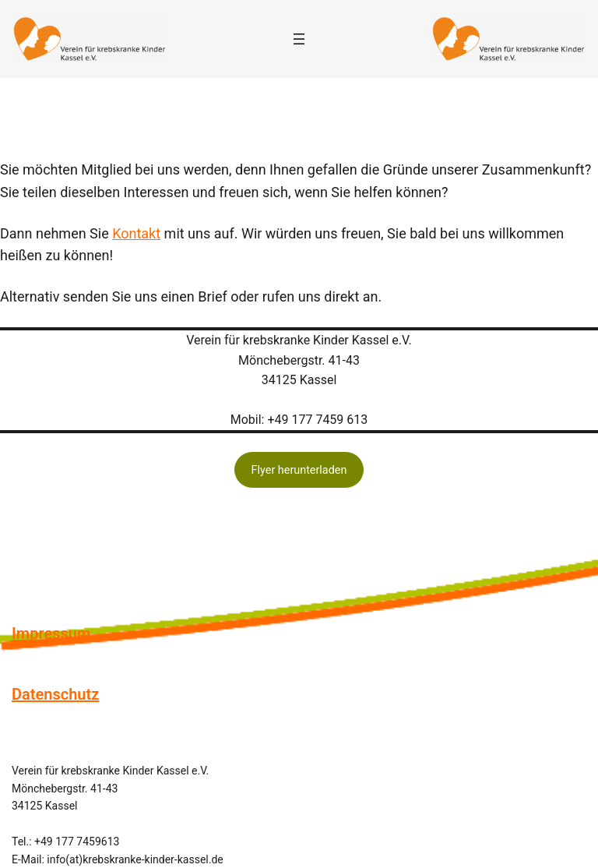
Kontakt (136, 233)
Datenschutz (55, 694)
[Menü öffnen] (299, 39)
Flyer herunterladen (299, 470)
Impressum (51, 633)
